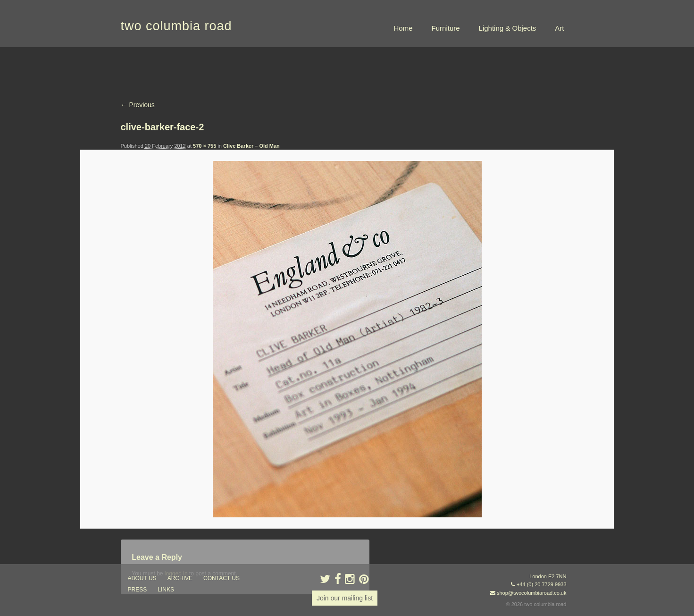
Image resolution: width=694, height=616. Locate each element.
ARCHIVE (180, 578)
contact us (222, 578)
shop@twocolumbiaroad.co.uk (532, 593)
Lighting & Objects (508, 28)
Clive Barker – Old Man (251, 146)
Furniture (446, 28)
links (166, 590)
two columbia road (176, 26)
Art (559, 28)
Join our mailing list (345, 598)
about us (142, 578)
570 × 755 (205, 146)
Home (403, 28)
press (138, 590)
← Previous (138, 105)
